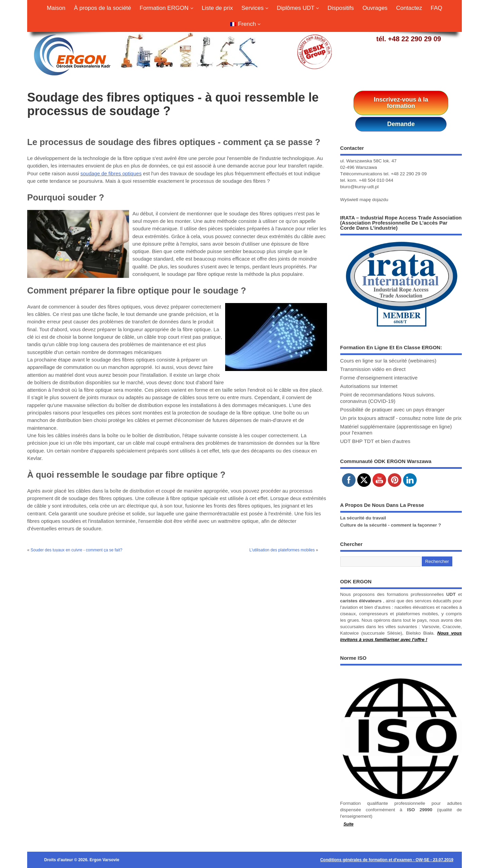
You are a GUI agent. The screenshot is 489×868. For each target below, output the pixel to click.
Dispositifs (341, 8)
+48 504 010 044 (376, 180)
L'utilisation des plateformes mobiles (282, 550)
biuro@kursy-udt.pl (360, 187)
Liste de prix (217, 8)
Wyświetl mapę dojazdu (364, 200)
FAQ (436, 8)
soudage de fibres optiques (111, 173)
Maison (56, 8)
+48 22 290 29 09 (414, 39)
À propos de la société (103, 8)
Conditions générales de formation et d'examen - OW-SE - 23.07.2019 (387, 860)
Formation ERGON (166, 8)
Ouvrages (375, 8)
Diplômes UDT (298, 8)
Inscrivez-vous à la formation (401, 103)
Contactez (409, 8)
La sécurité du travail (363, 518)
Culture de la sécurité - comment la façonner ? (391, 525)
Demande (401, 124)
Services (255, 8)
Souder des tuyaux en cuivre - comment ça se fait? (76, 550)
